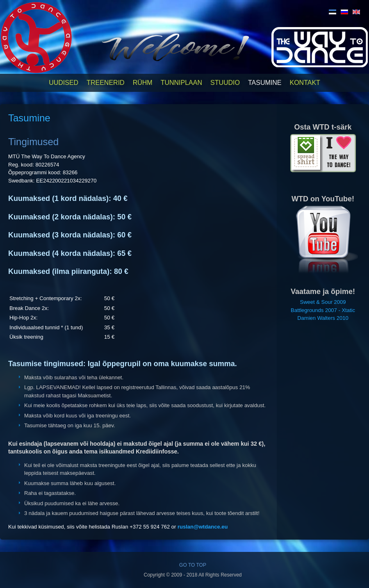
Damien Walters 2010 (323, 318)
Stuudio (225, 83)
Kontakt (305, 83)
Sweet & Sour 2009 (323, 302)
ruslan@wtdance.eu (203, 527)
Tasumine (265, 83)
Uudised (64, 83)
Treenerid (105, 83)
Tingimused (33, 142)
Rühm (143, 83)
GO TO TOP (193, 565)
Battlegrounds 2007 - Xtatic (323, 310)
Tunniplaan (181, 83)
